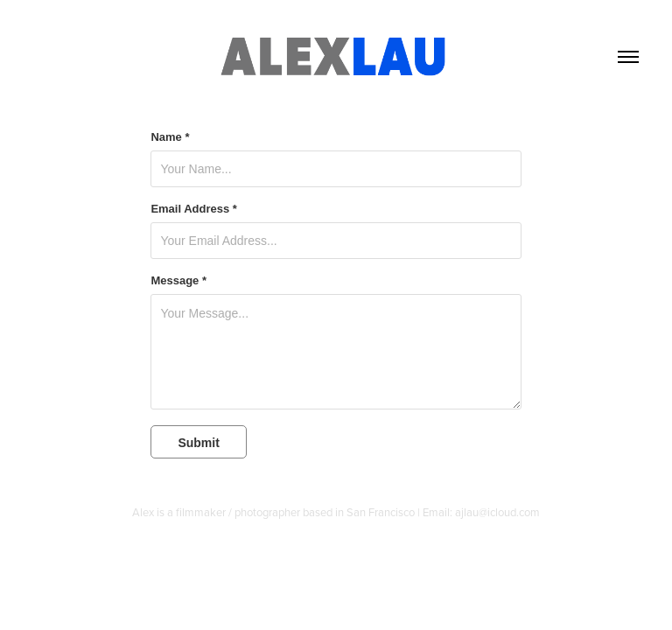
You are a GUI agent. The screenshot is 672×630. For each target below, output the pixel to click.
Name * (170, 137)
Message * (178, 281)
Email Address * (194, 209)
